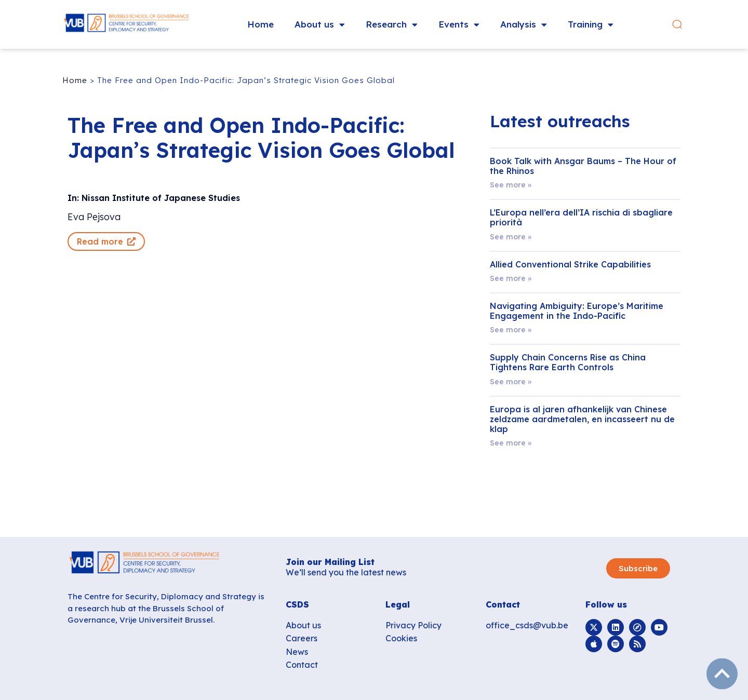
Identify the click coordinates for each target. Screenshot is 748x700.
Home (261, 24)
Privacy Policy (413, 625)
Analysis (524, 25)
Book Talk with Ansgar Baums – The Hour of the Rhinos (583, 166)
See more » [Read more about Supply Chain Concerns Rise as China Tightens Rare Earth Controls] (511, 382)
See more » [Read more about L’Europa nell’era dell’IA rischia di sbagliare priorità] (511, 237)
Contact (302, 665)
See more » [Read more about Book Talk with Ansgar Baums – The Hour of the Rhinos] (511, 185)
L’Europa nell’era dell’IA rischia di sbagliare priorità (581, 217)
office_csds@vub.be (527, 625)
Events (459, 25)
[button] (677, 25)
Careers (302, 638)
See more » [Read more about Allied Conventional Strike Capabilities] (511, 278)
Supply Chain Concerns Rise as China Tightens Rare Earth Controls (568, 362)
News (297, 652)
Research (392, 25)
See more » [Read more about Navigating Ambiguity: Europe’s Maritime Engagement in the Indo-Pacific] (511, 330)
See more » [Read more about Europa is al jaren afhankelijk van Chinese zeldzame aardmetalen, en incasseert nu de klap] (511, 443)
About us (320, 25)
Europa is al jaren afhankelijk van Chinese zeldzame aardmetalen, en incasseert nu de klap (582, 419)
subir (722, 674)
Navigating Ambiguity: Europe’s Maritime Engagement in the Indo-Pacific (577, 311)
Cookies (401, 638)
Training (591, 25)
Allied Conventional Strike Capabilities (570, 264)
